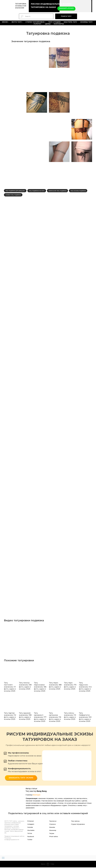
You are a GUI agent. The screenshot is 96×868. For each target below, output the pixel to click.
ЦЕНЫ (48, 24)
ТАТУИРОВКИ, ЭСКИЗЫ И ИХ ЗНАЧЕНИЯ (21, 6)
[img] (75, 6)
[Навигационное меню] (3, 859)
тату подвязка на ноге (37, 191)
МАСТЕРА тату (70, 22)
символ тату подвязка (13, 195)
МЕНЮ (5, 22)
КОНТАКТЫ (59, 24)
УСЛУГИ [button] (37, 24)
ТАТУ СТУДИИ (54, 22)
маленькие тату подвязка (59, 191)
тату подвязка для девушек (15, 191)
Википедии (37, 795)
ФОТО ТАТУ (17, 22)
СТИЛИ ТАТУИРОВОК (35, 22)
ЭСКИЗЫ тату (86, 22)
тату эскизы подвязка (80, 191)
